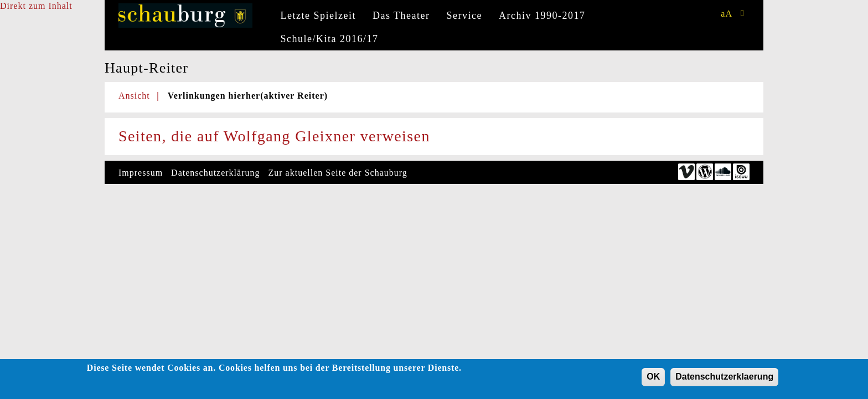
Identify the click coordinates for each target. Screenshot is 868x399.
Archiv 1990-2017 (542, 16)
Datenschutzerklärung (215, 173)
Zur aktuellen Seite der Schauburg (338, 173)
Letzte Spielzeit (318, 16)
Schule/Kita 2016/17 (330, 39)
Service (464, 16)
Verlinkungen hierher (248, 96)
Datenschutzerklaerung (724, 379)
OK (653, 379)
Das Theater (401, 16)
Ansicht (134, 96)
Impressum (141, 173)
